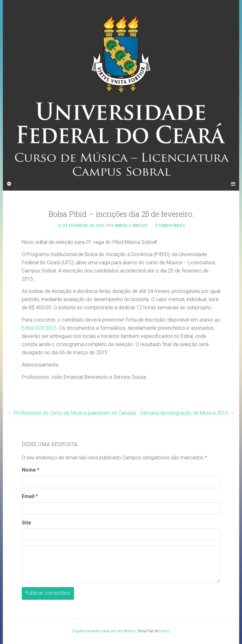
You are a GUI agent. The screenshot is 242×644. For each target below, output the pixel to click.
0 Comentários (170, 226)
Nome (31, 470)
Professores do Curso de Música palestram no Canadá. (72, 413)
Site (26, 523)
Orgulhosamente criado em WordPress (104, 631)
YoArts (164, 631)
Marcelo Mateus (131, 226)
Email (30, 496)
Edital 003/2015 (39, 328)
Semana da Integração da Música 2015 (187, 413)
